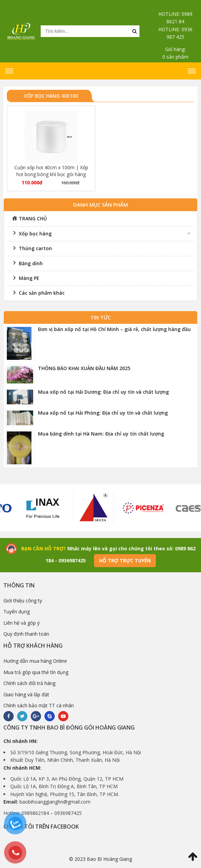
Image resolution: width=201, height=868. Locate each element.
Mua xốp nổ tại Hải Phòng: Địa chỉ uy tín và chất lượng (103, 413)
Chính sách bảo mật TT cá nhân (39, 705)
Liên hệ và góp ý (22, 623)
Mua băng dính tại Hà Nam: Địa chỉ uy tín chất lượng (101, 434)
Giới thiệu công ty (23, 601)
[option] (49, 508)
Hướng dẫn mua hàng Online (35, 661)
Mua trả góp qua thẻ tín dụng (36, 672)
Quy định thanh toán (26, 634)
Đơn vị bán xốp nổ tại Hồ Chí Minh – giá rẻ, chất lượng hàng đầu (114, 329)
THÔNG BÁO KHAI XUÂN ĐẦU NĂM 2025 (84, 368)
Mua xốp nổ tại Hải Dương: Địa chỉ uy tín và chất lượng (103, 392)
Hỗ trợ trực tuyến (125, 560)
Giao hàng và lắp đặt (26, 694)
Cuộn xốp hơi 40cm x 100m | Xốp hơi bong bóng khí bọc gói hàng (51, 171)
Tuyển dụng (17, 612)
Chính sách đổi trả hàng (29, 683)
